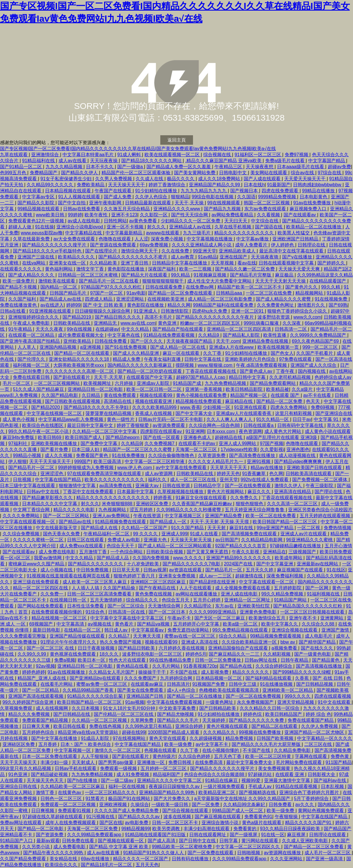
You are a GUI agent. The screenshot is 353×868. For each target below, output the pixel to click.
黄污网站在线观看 (260, 841)
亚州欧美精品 (78, 341)
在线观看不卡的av (197, 443)
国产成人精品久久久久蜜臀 (284, 299)
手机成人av (261, 786)
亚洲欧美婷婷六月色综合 (251, 359)
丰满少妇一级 (55, 762)
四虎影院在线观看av (162, 431)
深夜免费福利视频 (285, 576)
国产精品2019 (77, 317)
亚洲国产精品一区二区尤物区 (315, 732)
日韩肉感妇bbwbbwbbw (318, 185)
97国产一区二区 (107, 293)
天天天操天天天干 (127, 185)
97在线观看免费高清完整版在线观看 (105, 474)
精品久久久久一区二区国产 (141, 859)
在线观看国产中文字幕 (150, 377)
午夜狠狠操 (287, 817)
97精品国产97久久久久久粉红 (112, 287)
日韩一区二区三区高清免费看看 (100, 594)
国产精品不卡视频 (19, 287)
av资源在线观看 (186, 570)
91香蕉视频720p (200, 666)
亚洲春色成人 (198, 437)
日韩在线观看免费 (164, 287)
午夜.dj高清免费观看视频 (262, 365)
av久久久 (305, 805)
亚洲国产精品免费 (224, 516)
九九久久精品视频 (65, 167)
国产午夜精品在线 (158, 588)
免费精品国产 (44, 173)
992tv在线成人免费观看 (265, 480)
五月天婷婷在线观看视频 (325, 516)
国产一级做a (131, 167)
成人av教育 (183, 257)
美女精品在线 (64, 859)
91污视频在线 (101, 817)
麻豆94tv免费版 (19, 437)
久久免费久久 (245, 498)
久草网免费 (143, 720)
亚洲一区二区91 (248, 311)
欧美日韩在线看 (70, 726)
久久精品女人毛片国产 (112, 672)
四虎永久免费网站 (289, 407)
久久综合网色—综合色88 (215, 425)
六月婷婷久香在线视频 (182, 648)
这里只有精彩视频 (294, 413)
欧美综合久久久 (62, 865)
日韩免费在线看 (79, 841)
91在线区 (336, 570)
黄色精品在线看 (133, 666)
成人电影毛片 (319, 636)
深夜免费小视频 (167, 239)
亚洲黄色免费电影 (259, 612)
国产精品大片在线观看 (145, 275)
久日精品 (91, 395)
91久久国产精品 (188, 528)
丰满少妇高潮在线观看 (207, 829)
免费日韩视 (180, 762)
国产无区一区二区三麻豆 (220, 618)
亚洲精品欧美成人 (238, 251)
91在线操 (44, 227)
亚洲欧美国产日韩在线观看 (315, 468)
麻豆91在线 (242, 528)
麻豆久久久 (260, 492)
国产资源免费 (50, 835)
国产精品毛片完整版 (251, 275)
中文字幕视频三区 (184, 516)
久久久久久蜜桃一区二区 (39, 540)
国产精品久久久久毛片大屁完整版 (267, 744)
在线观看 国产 (286, 395)
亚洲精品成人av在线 (191, 227)
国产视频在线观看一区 (121, 841)
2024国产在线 (239, 564)
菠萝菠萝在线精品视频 (109, 413)
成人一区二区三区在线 (194, 480)
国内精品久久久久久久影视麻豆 (140, 365)
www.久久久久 (189, 558)
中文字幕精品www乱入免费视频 (72, 419)
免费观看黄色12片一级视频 (37, 221)
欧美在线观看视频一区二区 (173, 155)
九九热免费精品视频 (226, 383)
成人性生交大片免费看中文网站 (220, 281)
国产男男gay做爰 (116, 762)
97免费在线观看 (296, 359)
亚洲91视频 (259, 462)
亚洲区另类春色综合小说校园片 (320, 510)
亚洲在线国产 (234, 257)
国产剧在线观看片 (72, 377)
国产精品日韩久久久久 (118, 317)
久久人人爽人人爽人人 (230, 419)
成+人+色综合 (182, 690)
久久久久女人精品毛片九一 (216, 462)
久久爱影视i (272, 449)
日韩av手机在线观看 (76, 768)
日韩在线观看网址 (208, 835)
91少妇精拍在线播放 (157, 191)
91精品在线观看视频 (297, 786)
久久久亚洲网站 (287, 859)
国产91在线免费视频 (126, 347)
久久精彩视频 (277, 654)
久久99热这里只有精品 (149, 726)
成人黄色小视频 (19, 419)
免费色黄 (340, 756)
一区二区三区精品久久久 (111, 792)
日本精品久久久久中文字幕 (50, 504)
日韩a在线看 (13, 311)
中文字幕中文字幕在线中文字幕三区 (128, 618)
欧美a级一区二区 (241, 624)
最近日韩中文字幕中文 (91, 425)
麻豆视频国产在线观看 (301, 570)
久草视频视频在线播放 (181, 492)
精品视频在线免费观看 (199, 401)
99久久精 (331, 287)
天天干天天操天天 (19, 762)
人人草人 (27, 347)
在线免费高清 (209, 762)
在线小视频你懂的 (221, 750)
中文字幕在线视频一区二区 (55, 413)
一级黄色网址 (220, 702)
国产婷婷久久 (332, 263)
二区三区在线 (319, 744)
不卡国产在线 (184, 672)
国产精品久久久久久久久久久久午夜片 (215, 317)
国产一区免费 (206, 805)
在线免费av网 (200, 287)
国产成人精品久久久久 (32, 275)
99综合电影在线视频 (213, 197)
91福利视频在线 (324, 594)
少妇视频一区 (217, 407)
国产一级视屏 (244, 835)
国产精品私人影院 (242, 335)
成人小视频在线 (57, 570)
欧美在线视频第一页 (279, 347)
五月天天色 (147, 865)
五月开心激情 (338, 546)
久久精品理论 (198, 606)
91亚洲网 (195, 431)
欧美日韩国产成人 (84, 437)
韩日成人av (117, 630)
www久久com (307, 317)
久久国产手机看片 (315, 353)
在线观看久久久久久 (21, 269)
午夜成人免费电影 (32, 323)
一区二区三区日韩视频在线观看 (313, 612)
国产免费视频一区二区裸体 (320, 480)
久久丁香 (213, 353)
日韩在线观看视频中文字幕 (287, 263)
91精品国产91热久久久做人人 (154, 853)
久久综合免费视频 (22, 534)
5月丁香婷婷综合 (312, 799)
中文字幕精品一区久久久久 (325, 738)
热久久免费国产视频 (121, 642)
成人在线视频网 (52, 708)
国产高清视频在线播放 (319, 666)
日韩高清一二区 (291, 329)
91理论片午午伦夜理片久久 (69, 642)
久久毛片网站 (167, 666)
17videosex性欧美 (239, 449)
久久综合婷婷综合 (274, 666)
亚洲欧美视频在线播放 (54, 443)
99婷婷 (75, 215)
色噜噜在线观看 (115, 239)
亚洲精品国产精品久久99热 (167, 792)
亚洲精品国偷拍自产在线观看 (239, 648)
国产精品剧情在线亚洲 (213, 582)
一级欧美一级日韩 (170, 805)
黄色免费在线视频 (154, 594)
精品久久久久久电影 (75, 510)
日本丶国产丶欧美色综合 (86, 744)
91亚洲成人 (146, 311)
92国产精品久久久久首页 (241, 546)
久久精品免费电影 (293, 750)
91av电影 (136, 293)
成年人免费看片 (252, 245)
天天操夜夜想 (260, 167)
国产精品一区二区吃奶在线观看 (150, 371)
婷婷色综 (253, 714)
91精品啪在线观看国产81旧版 (156, 835)
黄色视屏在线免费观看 (73, 654)
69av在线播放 (96, 859)
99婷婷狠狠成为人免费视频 (86, 468)
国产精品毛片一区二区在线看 (109, 281)
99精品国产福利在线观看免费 (224, 305)
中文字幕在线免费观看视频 (175, 702)
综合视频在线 (218, 155)
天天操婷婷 (214, 720)
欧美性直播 (275, 335)
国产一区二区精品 (41, 690)
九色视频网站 (113, 510)
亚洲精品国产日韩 (145, 696)
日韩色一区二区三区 (62, 799)
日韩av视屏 (155, 570)
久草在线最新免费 (32, 239)
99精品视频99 (136, 829)
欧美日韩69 (50, 437)
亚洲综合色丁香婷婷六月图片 (310, 792)
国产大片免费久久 (173, 799)
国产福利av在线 (330, 780)
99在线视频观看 (224, 203)
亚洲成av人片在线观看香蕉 (244, 413)
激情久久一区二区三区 (118, 750)
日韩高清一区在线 (127, 612)
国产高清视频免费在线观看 (250, 534)
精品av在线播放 (267, 468)
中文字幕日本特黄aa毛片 (89, 155)
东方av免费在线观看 (266, 209)
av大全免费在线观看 (75, 239)
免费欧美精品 (91, 185)
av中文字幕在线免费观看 (182, 468)
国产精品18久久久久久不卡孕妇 (97, 407)
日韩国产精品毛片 (69, 293)
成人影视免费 (215, 672)
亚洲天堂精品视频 (296, 702)
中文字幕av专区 (39, 197)
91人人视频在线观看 (80, 197)
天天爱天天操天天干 (305, 179)
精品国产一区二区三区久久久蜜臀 (138, 449)
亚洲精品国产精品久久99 (215, 185)
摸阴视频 (185, 365)
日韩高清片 (178, 684)
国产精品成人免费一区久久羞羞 (179, 167)
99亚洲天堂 (204, 251)
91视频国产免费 (209, 684)
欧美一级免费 (179, 744)
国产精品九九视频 (223, 209)
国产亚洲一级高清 (325, 859)
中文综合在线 (265, 221)
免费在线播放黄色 (19, 305)
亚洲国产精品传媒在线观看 (78, 636)
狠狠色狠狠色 (250, 504)
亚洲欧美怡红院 (254, 606)
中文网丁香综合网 (32, 510)
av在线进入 (52, 305)
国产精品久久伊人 (80, 173)
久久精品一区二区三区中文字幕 (105, 431)
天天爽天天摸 (147, 636)
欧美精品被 (278, 389)
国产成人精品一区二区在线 (178, 347)
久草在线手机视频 (233, 227)
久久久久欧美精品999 (155, 407)
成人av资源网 (159, 474)
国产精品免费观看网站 (273, 383)
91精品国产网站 (291, 600)
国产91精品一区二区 (22, 167)
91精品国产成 (188, 383)
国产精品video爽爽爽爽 (299, 462)
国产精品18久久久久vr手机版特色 (48, 251)
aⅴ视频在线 (100, 624)
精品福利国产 (167, 774)
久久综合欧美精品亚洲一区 (250, 642)
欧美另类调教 (167, 829)
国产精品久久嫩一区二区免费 (245, 269)
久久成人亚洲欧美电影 (305, 841)
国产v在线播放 (298, 257)
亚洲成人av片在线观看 (304, 534)
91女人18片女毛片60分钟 (130, 708)
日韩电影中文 (233, 173)
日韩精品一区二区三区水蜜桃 (88, 275)
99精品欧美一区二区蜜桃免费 (183, 847)
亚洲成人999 (174, 534)
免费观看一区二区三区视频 (69, 805)
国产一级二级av (118, 780)
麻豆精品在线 (239, 401)
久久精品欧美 (104, 263)
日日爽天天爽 (36, 726)
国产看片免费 (55, 449)
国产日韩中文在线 (198, 841)
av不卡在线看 (318, 395)
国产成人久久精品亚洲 (136, 353)
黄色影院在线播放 (126, 269)
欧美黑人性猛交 (294, 233)
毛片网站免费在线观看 (299, 762)
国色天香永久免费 (62, 534)
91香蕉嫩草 (255, 474)
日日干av (302, 419)
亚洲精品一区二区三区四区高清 (239, 329)
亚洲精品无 (106, 323)
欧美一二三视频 (196, 269)
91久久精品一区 (273, 419)
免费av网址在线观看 (21, 823)
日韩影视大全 (322, 774)
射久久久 (157, 227)
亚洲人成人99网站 (238, 443)
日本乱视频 (333, 786)
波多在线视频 (178, 817)
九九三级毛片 (197, 233)
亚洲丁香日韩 (135, 263)
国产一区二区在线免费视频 (254, 696)
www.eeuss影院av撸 (42, 233)
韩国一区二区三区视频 (267, 203)
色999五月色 (14, 173)
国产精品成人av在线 (61, 299)
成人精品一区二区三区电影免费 (221, 299)
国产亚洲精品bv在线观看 (96, 678)
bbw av (288, 642)
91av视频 (135, 702)
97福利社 (18, 443)
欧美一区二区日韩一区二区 (155, 389)
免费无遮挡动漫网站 (189, 630)
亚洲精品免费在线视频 (266, 341)
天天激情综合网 (165, 606)
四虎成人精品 (99, 299)
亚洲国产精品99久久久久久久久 (239, 558)
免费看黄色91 (258, 817)
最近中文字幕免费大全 (250, 762)
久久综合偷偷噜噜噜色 (172, 455)
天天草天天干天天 (229, 468)
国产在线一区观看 (162, 437)
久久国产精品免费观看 (24, 859)
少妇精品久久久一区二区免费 (191, 221)
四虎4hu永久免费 (210, 311)
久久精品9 (209, 335)
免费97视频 (297, 155)
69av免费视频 (154, 245)
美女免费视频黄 (275, 768)
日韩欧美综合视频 (165, 552)
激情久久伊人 (289, 486)
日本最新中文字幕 (136, 492)
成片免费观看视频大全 (81, 335)
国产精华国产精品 (318, 642)
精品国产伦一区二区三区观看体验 (136, 173)
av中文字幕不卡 (212, 744)
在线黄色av (70, 792)
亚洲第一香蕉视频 (204, 389)
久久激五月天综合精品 (127, 209)
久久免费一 (52, 594)
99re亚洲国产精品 (276, 528)
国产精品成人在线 (100, 528)
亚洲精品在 (274, 552)
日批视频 (23, 480)
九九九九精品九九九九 (204, 191)
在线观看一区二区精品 (32, 335)
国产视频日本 (245, 191)
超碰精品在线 (229, 437)
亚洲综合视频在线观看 (295, 630)
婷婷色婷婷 (34, 672)
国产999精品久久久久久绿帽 (302, 672)
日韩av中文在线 (43, 492)
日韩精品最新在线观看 (149, 203)
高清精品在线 (118, 401)
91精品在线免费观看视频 (169, 335)
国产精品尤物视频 (176, 714)
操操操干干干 (153, 672)
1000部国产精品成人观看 (174, 732)
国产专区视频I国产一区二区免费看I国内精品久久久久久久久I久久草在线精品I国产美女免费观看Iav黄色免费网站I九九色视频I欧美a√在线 (138, 149)
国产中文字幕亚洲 (275, 564)
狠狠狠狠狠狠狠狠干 (163, 281)
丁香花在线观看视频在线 (211, 371)
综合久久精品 (233, 636)
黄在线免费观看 (120, 395)
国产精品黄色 (326, 660)
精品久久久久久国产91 (309, 823)
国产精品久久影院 (36, 203)
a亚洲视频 (91, 347)
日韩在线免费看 (111, 341)
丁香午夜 (286, 371)
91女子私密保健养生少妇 (67, 179)
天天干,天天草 (109, 377)
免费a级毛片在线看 (285, 161)
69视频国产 (42, 624)
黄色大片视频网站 (226, 492)
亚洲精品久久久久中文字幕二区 (170, 780)
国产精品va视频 (154, 624)
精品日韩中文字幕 (248, 377)
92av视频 (45, 666)
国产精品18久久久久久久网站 (152, 161)
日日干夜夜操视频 (97, 648)
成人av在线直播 (104, 853)
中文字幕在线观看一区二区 (267, 582)
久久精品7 (119, 636)
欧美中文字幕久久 (280, 624)
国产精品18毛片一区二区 (107, 865)
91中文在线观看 (335, 702)
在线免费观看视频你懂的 (57, 612)
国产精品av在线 (76, 522)
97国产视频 (272, 443)
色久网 (276, 474)
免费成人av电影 (124, 540)
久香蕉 (303, 678)
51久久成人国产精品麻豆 (39, 389)
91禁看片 (95, 799)
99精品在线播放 (319, 191)
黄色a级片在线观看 (262, 823)
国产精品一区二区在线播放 (195, 696)
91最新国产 (279, 185)
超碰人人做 (20, 227)
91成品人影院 (95, 738)
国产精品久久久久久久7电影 (192, 564)
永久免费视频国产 (256, 702)
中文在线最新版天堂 (57, 528)
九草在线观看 (14, 155)
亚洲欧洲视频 (114, 805)
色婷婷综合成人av (333, 377)
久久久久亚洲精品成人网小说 (202, 245)
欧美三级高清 (108, 462)
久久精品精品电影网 (262, 540)
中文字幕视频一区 (73, 750)
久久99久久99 (32, 654)
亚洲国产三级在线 (36, 257)
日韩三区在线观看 (86, 540)
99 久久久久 (146, 534)
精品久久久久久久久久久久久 (245, 233)
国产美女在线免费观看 (141, 690)
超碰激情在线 (249, 576)
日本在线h (254, 185)
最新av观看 (48, 841)
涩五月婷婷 (142, 510)
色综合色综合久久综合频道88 (215, 774)
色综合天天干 (121, 546)
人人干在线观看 (196, 588)
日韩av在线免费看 (82, 209)
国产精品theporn (123, 437)
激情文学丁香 (91, 269)
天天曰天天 (236, 221)
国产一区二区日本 (167, 612)
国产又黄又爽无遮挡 (208, 552)
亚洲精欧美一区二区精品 (288, 690)
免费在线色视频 (106, 726)
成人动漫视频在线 (298, 455)
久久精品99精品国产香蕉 (89, 690)
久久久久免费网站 (22, 516)
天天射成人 (84, 762)
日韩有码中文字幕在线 (301, 425)
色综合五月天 (176, 600)
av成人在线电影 (84, 221)
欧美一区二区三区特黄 (269, 756)
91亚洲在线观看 (251, 407)
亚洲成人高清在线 (200, 642)
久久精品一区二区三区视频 (100, 720)
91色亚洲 (18, 774)
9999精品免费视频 (278, 197)
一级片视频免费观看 (225, 786)
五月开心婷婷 (207, 600)
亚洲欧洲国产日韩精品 (296, 239)
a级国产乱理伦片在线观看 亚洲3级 (282, 437)
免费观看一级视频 (119, 768)
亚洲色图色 (298, 449)
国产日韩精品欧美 (218, 708)
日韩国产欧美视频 (276, 738)
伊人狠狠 (17, 462)
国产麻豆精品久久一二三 (235, 654)
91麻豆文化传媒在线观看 (202, 498)
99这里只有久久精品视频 (26, 768)
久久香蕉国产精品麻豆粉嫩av (203, 504)
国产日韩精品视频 (315, 684)
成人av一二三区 (216, 576)
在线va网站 (34, 263)
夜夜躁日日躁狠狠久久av (175, 786)
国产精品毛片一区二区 (32, 468)
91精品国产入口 (17, 841)
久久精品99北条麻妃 (245, 805)
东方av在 (225, 606)
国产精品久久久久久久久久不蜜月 (133, 257)
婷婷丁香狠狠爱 (133, 425)
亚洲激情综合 (46, 155)
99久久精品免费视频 (283, 594)
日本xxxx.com (222, 431)
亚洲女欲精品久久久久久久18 (79, 359)
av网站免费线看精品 (233, 215)
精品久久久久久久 (251, 672)
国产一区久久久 (147, 341)
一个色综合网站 (127, 552)
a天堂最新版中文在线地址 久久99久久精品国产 (243, 799)
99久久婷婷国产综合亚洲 (29, 702)
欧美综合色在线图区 (43, 425)
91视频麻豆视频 (210, 275)
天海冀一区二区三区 (197, 449)
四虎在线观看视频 (333, 696)
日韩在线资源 (177, 486)
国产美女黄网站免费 (195, 173)
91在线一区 (273, 835)
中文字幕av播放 (253, 239)
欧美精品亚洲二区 (217, 792)
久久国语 (246, 197)
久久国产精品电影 (60, 395)
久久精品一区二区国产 (145, 528)
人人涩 (141, 239)
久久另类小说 (36, 847)
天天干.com (228, 341)
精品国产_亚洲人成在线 (42, 678)
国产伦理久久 (32, 359)
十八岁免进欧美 (143, 564)
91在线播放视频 (277, 684)
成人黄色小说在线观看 (328, 431)
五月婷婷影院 (288, 588)
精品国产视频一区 (249, 395)
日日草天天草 (126, 570)
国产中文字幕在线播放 (55, 738)
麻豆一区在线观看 (182, 353)
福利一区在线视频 (127, 786)
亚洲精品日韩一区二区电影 (96, 389)
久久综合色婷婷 (195, 756)
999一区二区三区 (321, 347)
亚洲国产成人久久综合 (314, 365)
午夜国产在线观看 (114, 191)
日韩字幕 (229, 841)
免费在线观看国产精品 (311, 720)
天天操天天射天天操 (192, 540)
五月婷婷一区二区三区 (164, 768)
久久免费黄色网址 (276, 305)
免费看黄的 (245, 829)
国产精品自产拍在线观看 (178, 329)
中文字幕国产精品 (327, 161)
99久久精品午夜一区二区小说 (39, 431)
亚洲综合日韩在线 (19, 786)
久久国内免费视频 (151, 558)
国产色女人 (282, 353)
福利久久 (158, 480)
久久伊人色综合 (152, 197)
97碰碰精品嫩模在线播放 (296, 546)
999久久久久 (298, 696)
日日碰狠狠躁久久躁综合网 (103, 311)
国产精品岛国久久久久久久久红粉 (308, 606)
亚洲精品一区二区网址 (248, 600)
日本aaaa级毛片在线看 (301, 167)
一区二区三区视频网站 (57, 383)
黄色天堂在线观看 (168, 738)
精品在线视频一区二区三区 (60, 618)
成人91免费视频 (133, 774)
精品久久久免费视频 (30, 714)
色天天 (313, 401)
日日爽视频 (43, 811)
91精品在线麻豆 (222, 780)
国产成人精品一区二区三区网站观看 (175, 546)
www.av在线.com (138, 323)
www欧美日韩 (51, 215)
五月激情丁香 (93, 552)
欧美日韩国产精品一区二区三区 (285, 522)
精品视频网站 (310, 293)
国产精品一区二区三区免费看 (314, 847)
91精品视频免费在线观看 (121, 522)
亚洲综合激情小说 (221, 823)
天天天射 (217, 528)
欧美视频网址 (98, 383)
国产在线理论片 (102, 251)
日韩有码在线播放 (191, 859)
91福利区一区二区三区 (258, 155)
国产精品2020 (46, 407)
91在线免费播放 (129, 455)
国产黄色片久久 (302, 287)
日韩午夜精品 (295, 660)
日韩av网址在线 (261, 660)
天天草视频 (223, 263)
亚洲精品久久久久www (177, 209)
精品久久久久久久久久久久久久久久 (114, 498)
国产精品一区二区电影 (41, 829)
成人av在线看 (73, 161)
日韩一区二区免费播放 (219, 660)
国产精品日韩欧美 (137, 648)
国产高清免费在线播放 (253, 455)
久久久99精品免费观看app (95, 835)
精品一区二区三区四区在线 (41, 588)
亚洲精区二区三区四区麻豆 (159, 582)
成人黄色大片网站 (283, 431)
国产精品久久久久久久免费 (257, 720)
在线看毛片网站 (57, 684)
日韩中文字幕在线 (203, 359)
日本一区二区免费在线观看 (50, 756)
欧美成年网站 (289, 558)
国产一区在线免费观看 (248, 486)
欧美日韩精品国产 (284, 714)
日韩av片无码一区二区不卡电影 (171, 419)
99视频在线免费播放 (260, 732)
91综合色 (95, 612)
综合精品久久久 (143, 600)
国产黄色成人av (257, 371)
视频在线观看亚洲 (154, 401)
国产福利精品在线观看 (269, 678)
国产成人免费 (118, 197)
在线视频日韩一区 (69, 600)
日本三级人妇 (86, 449)
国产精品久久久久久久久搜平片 (55, 245)
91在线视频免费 (331, 299)
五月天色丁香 (228, 756)
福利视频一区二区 (32, 365)
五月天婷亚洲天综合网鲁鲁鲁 (255, 510)
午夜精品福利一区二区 (107, 534)
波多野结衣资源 (274, 317)
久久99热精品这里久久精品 (325, 275)
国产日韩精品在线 (72, 714)
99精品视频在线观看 (39, 209)
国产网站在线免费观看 (41, 606)
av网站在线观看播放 (197, 594)
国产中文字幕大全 (194, 413)
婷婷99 (73, 305)
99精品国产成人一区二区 (238, 811)
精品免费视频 (240, 738)
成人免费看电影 (70, 847)
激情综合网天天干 (140, 251)
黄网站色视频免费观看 (321, 811)
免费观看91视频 (75, 811)
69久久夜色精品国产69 (316, 341)
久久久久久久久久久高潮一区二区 (80, 371)
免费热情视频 (338, 528)
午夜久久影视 (246, 552)
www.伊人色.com (135, 468)
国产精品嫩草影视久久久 (48, 498)
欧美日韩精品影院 (245, 389)
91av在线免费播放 (313, 203)
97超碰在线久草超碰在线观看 (53, 817)
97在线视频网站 (130, 738)
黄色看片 (125, 624)
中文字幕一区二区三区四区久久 (248, 847)
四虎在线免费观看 (280, 191)
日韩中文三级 (243, 684)
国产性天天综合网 (190, 215)
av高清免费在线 (116, 486)
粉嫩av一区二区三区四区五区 (211, 323)
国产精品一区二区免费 (280, 401)
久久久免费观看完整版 (24, 636)
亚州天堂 (229, 480)
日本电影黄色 (314, 197)
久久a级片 (303, 389)
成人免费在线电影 (58, 552)
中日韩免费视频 (93, 570)
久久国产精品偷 (120, 588)
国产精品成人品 (113, 558)
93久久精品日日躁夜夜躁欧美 (291, 829)
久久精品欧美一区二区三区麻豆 (73, 786)
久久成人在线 (150, 179)
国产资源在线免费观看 (114, 245)
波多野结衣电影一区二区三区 (153, 654)
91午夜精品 (21, 329)
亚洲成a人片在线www (232, 347)
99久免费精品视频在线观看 (241, 630)
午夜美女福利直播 (163, 359)
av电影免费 (137, 823)
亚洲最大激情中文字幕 (288, 780)
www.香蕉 (190, 407)
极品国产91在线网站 (130, 799)
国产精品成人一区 (169, 522)
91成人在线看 (204, 534)
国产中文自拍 (72, 203)
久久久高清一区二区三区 (293, 504)
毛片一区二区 (17, 383)
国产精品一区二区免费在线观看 (181, 293)
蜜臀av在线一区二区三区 (190, 636)
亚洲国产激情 (336, 630)
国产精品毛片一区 (224, 570)
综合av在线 (303, 173)
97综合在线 (330, 173)
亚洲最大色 (156, 540)
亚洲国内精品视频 (58, 347)
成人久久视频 (59, 455)
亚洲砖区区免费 (153, 504)
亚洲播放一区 (151, 762)
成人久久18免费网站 (220, 179)
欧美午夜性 (97, 215)
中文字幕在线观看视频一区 (28, 522)
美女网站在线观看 (269, 173)
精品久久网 (179, 305)
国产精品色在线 (236, 666)
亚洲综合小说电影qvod (80, 227)
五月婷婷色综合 (39, 732)
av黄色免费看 (144, 221)
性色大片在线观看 (128, 660)
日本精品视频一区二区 (219, 678)
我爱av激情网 (48, 558)
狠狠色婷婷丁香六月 (135, 576)
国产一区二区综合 (126, 606)
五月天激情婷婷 (107, 600)
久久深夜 (292, 323)
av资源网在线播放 (283, 853)
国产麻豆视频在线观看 (218, 817)
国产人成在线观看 (263, 179)
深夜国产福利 (162, 269)
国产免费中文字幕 (100, 443)
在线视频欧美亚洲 (166, 299)
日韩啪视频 (249, 853)
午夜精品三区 (229, 167)
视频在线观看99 (157, 395)
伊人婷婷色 (283, 245)
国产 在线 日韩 (328, 678)
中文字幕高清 (71, 624)
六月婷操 (124, 383)
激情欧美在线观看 (57, 281)
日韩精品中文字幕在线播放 (180, 263)
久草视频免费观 (17, 708)
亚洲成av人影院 (154, 383)
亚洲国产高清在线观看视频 (36, 696)
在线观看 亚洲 (290, 774)
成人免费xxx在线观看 (82, 546)
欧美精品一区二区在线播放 (314, 227)
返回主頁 (177, 140)
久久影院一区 (154, 215)
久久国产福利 (23, 299)
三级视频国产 (303, 552)
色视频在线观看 (161, 750)
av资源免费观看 (169, 425)
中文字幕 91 (327, 419)
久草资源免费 (212, 455)
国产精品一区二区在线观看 (82, 353)
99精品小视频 (28, 455)
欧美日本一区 (92, 660)
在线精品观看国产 (328, 281)
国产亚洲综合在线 (334, 413)
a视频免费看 (285, 648)
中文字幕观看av (148, 630)
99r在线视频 (80, 329)
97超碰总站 (260, 774)
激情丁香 (46, 792)
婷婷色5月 (196, 654)
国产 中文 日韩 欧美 (104, 305)
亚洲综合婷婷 (190, 726)
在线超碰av (107, 329)
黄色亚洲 (168, 323)
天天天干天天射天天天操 (281, 281)
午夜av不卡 (180, 618)
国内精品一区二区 (59, 287)
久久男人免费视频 (114, 179)
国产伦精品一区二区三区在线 (124, 714)
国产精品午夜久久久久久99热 (54, 853)
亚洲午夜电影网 (106, 203)
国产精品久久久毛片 (178, 720)
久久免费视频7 (160, 443)
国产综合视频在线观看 (186, 811)
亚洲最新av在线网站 (318, 564)
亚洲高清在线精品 (293, 492)
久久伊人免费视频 (320, 726)
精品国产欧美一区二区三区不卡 (250, 287)
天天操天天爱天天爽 (300, 269)
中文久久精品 (136, 329)
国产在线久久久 (317, 648)
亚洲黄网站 (332, 618)
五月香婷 (48, 744)
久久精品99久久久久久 (50, 185)
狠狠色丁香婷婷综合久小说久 (298, 311)
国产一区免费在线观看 (211, 853)
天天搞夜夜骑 (265, 257)
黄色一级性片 (121, 419)
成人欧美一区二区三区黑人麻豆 (95, 582)
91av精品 (207, 257)
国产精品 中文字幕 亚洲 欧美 (119, 847)
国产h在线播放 (83, 780)
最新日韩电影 (47, 630)
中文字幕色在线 (124, 335)
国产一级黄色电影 (313, 654)
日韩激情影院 (175, 311)
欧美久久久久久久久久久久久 (115, 480)
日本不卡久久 (100, 167)
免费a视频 (65, 660)
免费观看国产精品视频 (46, 720)
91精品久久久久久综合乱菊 (95, 696)
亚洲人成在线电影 (240, 594)
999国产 (83, 462)
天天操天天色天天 (46, 780)
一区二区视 (309, 528)
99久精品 (181, 275)
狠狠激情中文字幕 (78, 486)
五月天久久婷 (260, 570)
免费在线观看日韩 (32, 377)
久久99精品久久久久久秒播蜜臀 (189, 510)
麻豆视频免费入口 (309, 209)
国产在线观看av (300, 215)
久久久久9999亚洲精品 (213, 612)
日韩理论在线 (312, 245)
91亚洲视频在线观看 (51, 311)
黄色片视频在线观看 (228, 726)
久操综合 (140, 805)
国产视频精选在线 (258, 792)
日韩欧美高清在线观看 (309, 474)
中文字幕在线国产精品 (58, 480)
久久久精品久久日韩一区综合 (270, 708)
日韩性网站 (115, 221)
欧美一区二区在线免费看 (271, 516)
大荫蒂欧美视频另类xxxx (79, 365)
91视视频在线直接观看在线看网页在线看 (69, 576)
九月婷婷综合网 (177, 678)
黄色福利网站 (59, 269)
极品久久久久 (181, 179)
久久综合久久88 (319, 624)
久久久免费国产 (141, 678)
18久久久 (110, 654)
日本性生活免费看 (86, 606)
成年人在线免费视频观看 (71, 823)
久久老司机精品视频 (290, 377)
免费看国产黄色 (93, 455)
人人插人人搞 (86, 588)
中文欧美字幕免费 (178, 708)
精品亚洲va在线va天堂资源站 (89, 732)
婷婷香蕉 (163, 498)
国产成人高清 (162, 841)
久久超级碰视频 (206, 738)
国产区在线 (111, 823)
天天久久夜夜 (50, 329)
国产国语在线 (269, 227)
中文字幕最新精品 (124, 233)
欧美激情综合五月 (268, 618)
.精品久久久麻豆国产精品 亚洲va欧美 (224, 161)
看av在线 (247, 263)
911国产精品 (339, 762)
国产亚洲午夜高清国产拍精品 (30, 341)
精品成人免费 (127, 359)
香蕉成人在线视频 (154, 413)
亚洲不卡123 (124, 215)
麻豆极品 (285, 275)
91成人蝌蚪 (130, 155)
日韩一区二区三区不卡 (175, 823)
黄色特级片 (164, 756)
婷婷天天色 (228, 474)
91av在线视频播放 (67, 672)
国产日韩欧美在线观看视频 (73, 401)
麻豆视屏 (297, 835)
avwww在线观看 (163, 233)
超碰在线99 (134, 732)
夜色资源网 (250, 431)
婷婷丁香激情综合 (167, 185)
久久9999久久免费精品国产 (319, 335)
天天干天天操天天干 (50, 462)
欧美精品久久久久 (77, 257)
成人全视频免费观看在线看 (243, 588)
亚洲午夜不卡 (303, 618)
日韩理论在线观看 (328, 835)
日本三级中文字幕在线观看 (28, 486)
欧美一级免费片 (19, 281)
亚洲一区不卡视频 (126, 227)
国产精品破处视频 (50, 774)
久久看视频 (269, 215)
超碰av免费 (339, 167)
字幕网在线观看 (311, 756)
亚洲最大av (148, 486)
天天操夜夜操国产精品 (190, 341)
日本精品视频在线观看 (69, 191)
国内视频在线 (312, 371)
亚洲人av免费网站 (112, 516)
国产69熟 (338, 305)
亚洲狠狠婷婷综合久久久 (34, 317)
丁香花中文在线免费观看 (89, 492)
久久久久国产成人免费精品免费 (127, 811)
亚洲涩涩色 (52, 474)
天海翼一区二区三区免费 (93, 829)
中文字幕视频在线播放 (210, 239)
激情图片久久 (312, 305)
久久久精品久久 (220, 732)
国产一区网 (317, 588)
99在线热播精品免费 (171, 660)
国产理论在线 (329, 492)
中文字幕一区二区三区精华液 (155, 462)
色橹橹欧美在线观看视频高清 (229, 690)
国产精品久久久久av (140, 817)
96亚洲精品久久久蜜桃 (310, 540)
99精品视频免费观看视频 (276, 636)
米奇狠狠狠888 (118, 504)
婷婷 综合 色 (318, 714)
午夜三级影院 (320, 486)
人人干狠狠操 (95, 756)
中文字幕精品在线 (84, 233)
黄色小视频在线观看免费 (202, 395)
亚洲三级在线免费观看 (36, 582)
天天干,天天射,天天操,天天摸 (220, 522)
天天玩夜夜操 (104, 161)
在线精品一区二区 (83, 630)
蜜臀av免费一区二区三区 (102, 684)
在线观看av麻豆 (148, 684)
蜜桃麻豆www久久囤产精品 (37, 564)
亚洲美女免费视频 (178, 576)
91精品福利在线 (39, 161)
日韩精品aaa (230, 293)
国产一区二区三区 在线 (51, 648)
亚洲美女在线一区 (68, 263)
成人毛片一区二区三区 (328, 853)
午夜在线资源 (148, 516)
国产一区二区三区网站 (67, 516)
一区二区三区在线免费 (269, 293)
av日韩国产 (227, 540)
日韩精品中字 (208, 486)
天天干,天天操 (190, 203)
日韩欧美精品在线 (72, 323)
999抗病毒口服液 (262, 323)
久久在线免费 (176, 251)
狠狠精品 (180, 197)
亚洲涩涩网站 (130, 299)
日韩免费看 (281, 805)
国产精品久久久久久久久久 (96, 564)
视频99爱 (251, 780)
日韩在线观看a (259, 425)
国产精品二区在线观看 (275, 726)
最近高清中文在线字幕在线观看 (292, 251)
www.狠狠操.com (215, 365)
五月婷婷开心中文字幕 (197, 624)
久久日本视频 (86, 708)
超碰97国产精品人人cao (201, 377)
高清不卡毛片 (159, 317)
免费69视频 (323, 407)
